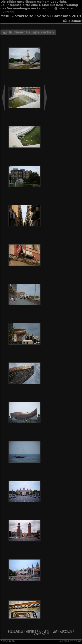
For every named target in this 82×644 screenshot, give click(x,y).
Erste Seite (16, 631)
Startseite (24, 16)
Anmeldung (8, 641)
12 (55, 631)
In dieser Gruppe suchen (31, 32)
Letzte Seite (41, 634)
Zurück (31, 631)
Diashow (75, 21)
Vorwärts (66, 631)
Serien (43, 16)
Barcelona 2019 (67, 16)
